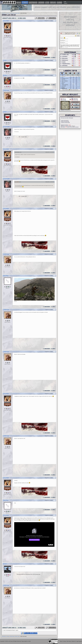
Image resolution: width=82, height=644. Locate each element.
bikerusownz (65, 58)
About (61, 641)
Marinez (5, 564)
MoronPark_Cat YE (65, 79)
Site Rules (69, 641)
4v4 (78, 75)
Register (66, 3)
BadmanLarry (65, 60)
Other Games (17, 13)
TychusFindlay (7, 127)
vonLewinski (64, 86)
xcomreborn (65, 56)
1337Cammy (65, 66)
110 (62, 77)
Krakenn (63, 87)
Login (65, 2)
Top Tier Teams (70, 97)
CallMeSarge (6, 90)
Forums (8, 13)
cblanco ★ (63, 82)
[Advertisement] (57, 7)
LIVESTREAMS (33, 2)
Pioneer (63, 83)
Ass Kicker (62, 40)
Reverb (62, 38)
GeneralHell (6, 21)
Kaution (64, 62)
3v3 (73, 75)
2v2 (68, 75)
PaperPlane (6, 276)
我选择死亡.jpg (64, 88)
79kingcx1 (73, 126)
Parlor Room (12, 13)
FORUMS (25, 2)
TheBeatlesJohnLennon (67, 64)
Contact (65, 641)
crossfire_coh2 (65, 55)
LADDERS (41, 2)
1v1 (63, 75)
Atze (61, 45)
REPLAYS (53, 2)
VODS (47, 2)
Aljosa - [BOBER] (65, 81)
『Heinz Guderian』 (65, 85)
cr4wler (5, 60)
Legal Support (79, 641)
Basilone (5, 75)
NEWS (19, 2)
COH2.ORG (4, 13)
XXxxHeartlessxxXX (68, 110)
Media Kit (74, 641)
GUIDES (59, 2)
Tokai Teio (63, 80)
